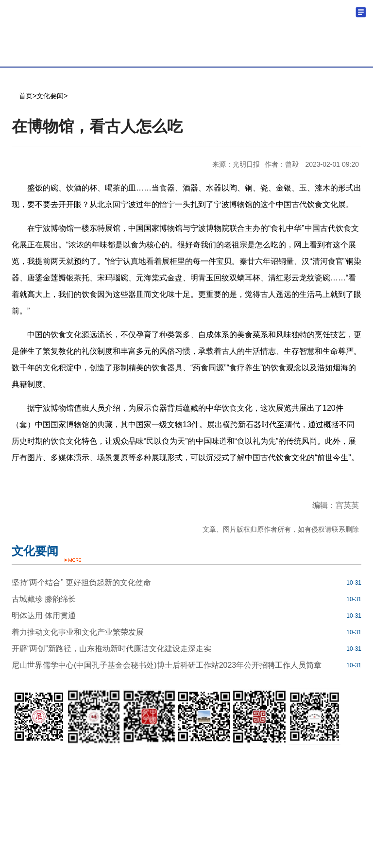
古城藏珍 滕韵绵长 (44, 599)
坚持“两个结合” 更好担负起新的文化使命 (81, 582)
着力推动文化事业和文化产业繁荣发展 (78, 632)
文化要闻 (50, 96)
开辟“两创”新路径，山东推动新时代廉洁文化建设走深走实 (111, 649)
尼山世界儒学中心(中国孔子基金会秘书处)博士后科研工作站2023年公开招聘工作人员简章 (167, 665)
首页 (26, 96)
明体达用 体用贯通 (44, 616)
